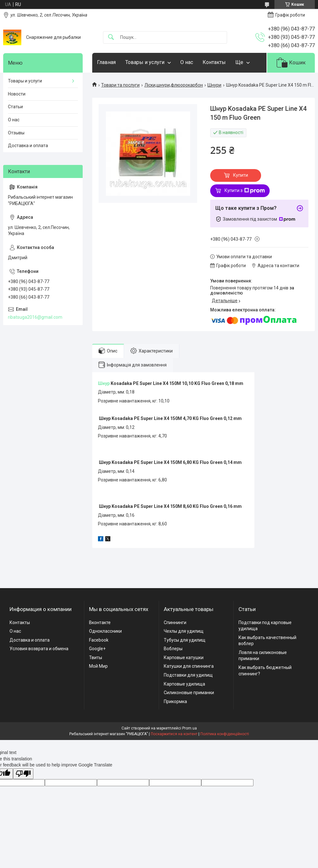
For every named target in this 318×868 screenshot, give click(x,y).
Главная (106, 62)
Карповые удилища (184, 684)
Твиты (96, 658)
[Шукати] (111, 37)
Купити (241, 175)
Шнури (214, 85)
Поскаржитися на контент (174, 734)
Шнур (104, 383)
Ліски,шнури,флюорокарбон (174, 85)
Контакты (214, 62)
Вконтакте (100, 623)
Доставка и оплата (28, 146)
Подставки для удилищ (188, 675)
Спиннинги (175, 623)
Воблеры (173, 649)
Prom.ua (190, 728)
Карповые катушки (184, 658)
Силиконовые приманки (189, 693)
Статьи (15, 107)
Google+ (97, 649)
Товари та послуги (120, 85)
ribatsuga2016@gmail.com (35, 317)
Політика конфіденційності (225, 734)
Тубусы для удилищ (185, 640)
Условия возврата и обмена (39, 649)
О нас (187, 62)
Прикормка (175, 701)
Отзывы (16, 133)
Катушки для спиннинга (189, 666)
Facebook (99, 640)
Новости (17, 94)
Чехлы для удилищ (184, 631)
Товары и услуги (145, 62)
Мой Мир (98, 666)
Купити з (245, 191)
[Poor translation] (23, 774)
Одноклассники (105, 631)
